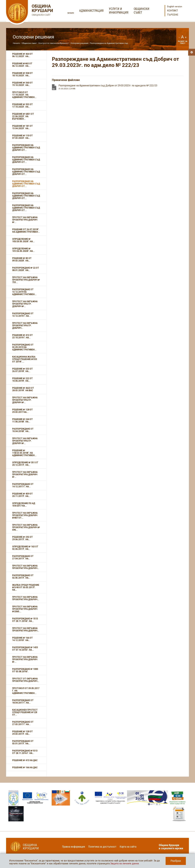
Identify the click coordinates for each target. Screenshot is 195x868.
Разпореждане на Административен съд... (110, 43)
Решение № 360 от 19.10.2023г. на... (22, 84)
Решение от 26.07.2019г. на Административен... (26, 231)
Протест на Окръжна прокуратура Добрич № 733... (26, 280)
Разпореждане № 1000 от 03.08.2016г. (25, 670)
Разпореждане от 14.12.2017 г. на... (23, 485)
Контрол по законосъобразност (54, 43)
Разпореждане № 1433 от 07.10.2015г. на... (25, 649)
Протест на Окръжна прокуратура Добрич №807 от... (25, 515)
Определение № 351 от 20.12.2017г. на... (25, 464)
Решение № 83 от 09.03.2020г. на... (22, 259)
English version (175, 7)
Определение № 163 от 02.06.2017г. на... (25, 548)
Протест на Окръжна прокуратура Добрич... (26, 567)
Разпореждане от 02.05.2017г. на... (23, 577)
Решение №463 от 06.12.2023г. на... (22, 65)
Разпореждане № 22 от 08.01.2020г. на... (26, 269)
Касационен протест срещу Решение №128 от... (25, 712)
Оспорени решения (79, 43)
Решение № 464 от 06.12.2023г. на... (22, 55)
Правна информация (74, 847)
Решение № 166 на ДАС (25, 767)
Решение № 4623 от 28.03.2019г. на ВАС (23, 389)
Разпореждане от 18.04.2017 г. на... (23, 701)
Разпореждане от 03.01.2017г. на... (23, 742)
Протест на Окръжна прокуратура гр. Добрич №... (25, 304)
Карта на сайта (128, 847)
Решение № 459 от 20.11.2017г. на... (22, 495)
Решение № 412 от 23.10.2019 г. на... (22, 336)
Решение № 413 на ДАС (25, 760)
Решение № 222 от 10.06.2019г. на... (22, 380)
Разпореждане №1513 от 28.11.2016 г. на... (25, 752)
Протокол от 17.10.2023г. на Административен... (24, 95)
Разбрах (176, 861)
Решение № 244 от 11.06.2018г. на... (22, 420)
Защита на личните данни (125, 864)
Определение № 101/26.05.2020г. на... (23, 250)
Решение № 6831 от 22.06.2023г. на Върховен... (23, 116)
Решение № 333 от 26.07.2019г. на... (22, 370)
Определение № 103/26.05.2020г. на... (23, 240)
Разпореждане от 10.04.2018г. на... (23, 430)
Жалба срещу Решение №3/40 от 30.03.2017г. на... (26, 587)
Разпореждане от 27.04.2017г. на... (23, 557)
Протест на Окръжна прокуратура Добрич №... (25, 220)
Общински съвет (29, 43)
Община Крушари (42, 11)
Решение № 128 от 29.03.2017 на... (22, 411)
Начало (71, 13)
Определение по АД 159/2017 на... (24, 505)
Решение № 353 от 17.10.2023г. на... (22, 106)
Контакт (173, 11)
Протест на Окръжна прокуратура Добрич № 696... (26, 527)
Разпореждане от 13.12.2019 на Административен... (24, 292)
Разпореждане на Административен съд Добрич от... (26, 148)
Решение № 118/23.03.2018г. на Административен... (24, 453)
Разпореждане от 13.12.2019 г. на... (23, 315)
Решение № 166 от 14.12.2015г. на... (22, 639)
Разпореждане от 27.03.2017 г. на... (23, 723)
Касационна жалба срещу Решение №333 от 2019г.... (25, 359)
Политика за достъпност (102, 847)
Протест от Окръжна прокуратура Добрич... (26, 680)
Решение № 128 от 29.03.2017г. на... (22, 733)
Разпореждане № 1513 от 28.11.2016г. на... (25, 620)
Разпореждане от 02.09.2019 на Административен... (24, 347)
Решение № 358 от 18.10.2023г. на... (22, 74)
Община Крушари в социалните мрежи (171, 847)
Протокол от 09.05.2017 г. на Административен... (26, 691)
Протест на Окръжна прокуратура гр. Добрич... (25, 326)
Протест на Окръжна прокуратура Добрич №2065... (25, 609)
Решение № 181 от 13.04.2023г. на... (22, 127)
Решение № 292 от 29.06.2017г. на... (22, 538)
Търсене (173, 15)
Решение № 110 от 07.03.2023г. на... (22, 137)
